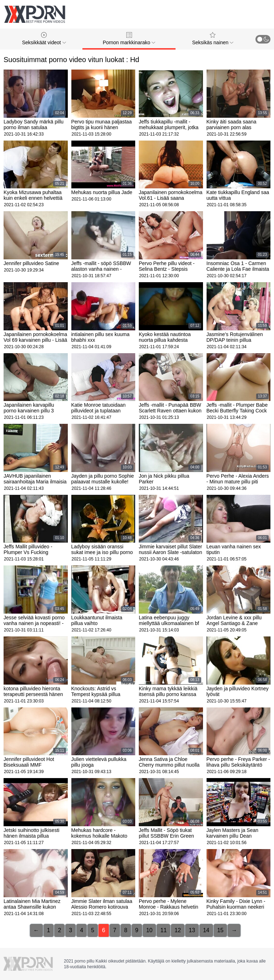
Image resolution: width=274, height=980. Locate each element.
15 (220, 930)
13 (192, 930)
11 (163, 930)
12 (178, 930)
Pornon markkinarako (129, 39)
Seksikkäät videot (44, 39)
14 (206, 930)
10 (149, 930)
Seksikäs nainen (213, 39)
